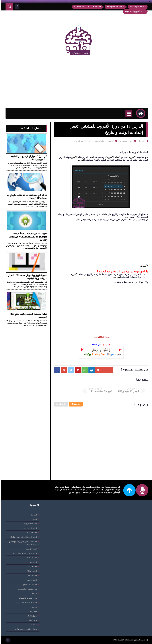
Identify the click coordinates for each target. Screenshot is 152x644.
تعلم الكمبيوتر (29, 528)
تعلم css (32, 562)
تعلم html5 (31, 580)
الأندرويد (131, 157)
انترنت (33, 515)
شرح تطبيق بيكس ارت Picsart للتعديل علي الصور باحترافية (26, 277)
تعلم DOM (31, 571)
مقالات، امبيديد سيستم (25, 629)
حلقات (33, 593)
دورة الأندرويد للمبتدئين (81, 141)
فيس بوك (31, 620)
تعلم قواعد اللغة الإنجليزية (24, 553)
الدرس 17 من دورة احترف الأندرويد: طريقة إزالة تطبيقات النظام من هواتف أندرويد (27, 237)
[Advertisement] (76, 83)
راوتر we (32, 611)
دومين (33, 607)
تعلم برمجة (30, 549)
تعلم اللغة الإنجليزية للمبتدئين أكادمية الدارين (23, 543)
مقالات (33, 625)
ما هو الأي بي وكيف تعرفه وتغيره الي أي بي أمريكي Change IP (26, 197)
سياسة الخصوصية (114, 7)
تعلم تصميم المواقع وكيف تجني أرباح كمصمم (27, 316)
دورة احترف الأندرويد (27, 598)
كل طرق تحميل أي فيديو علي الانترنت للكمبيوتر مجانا (27, 158)
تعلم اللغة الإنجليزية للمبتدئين (22, 537)
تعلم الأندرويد (98, 141)
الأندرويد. (143, 266)
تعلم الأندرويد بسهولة (134, 12)
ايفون (33, 519)
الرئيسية (110, 141)
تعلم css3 (31, 567)
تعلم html (31, 576)
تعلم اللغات (30, 533)
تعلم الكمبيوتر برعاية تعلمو (86, 7)
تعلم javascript (29, 585)
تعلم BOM (31, 558)
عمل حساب (31, 616)
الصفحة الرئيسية (137, 7)
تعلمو (120, 640)
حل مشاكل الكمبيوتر (26, 589)
